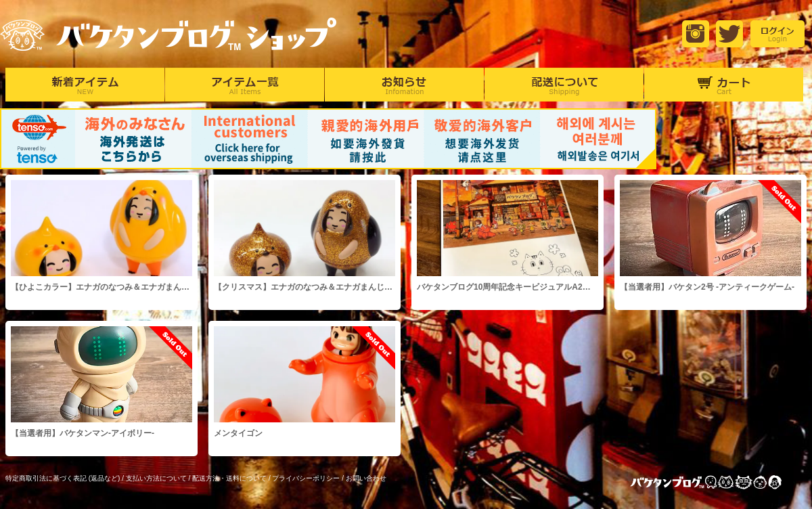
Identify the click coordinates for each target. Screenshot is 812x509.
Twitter (729, 34)
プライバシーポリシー (306, 478)
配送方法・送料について (229, 478)
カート (724, 85)
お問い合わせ (366, 478)
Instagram (696, 34)
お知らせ (404, 85)
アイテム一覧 (245, 85)
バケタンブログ (717, 484)
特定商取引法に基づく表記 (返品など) (63, 478)
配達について (564, 85)
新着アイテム (85, 85)
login (777, 34)
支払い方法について (156, 478)
